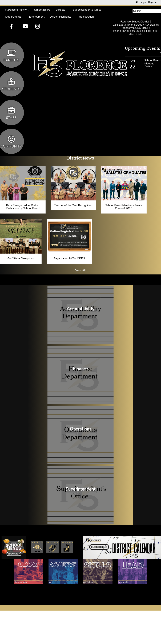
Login (141, 2)
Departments (15, 17)
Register (153, 2)
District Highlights (62, 17)
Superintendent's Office (87, 10)
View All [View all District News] (80, 270)
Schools (62, 10)
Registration (86, 17)
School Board (42, 10)
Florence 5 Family (17, 10)
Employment (37, 17)
